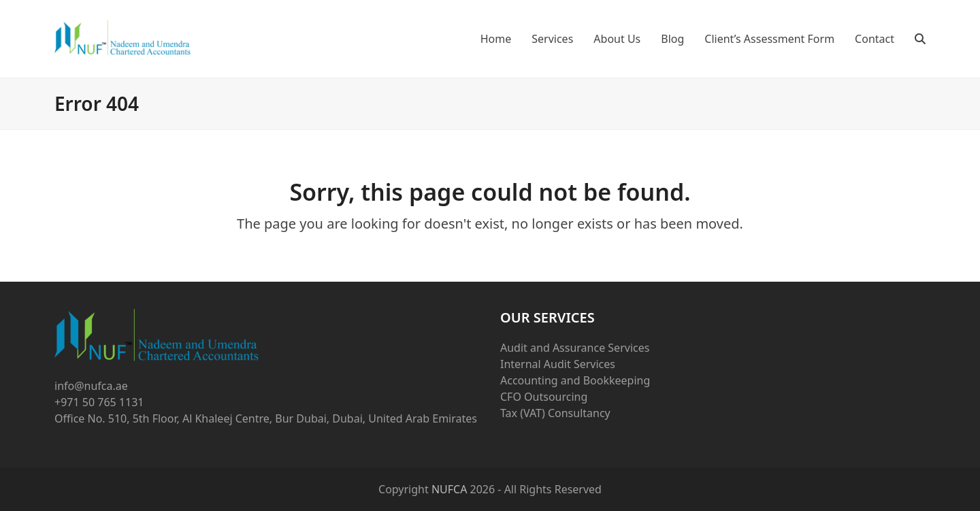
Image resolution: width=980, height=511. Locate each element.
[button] (920, 39)
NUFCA (450, 489)
